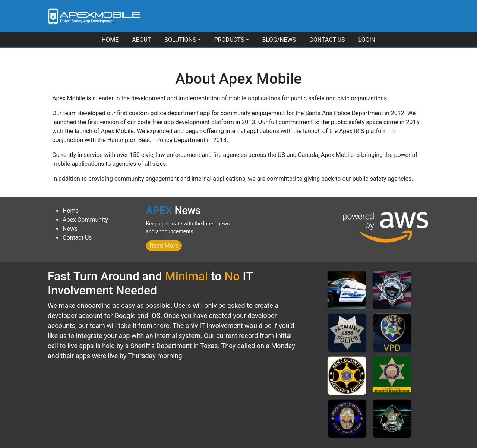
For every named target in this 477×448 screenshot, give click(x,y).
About (141, 40)
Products (229, 40)
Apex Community (85, 220)
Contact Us (327, 40)
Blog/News (279, 40)
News (70, 229)
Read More (164, 246)
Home (110, 40)
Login (367, 40)
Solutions (181, 40)
